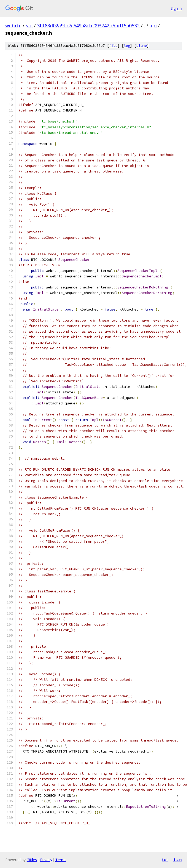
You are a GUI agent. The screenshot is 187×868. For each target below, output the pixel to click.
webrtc (13, 26)
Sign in (176, 8)
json (178, 860)
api (153, 26)
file (113, 46)
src (29, 26)
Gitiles (32, 860)
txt (165, 860)
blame (142, 46)
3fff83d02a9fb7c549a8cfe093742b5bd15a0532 (88, 26)
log (127, 46)
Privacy (46, 860)
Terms (61, 860)
